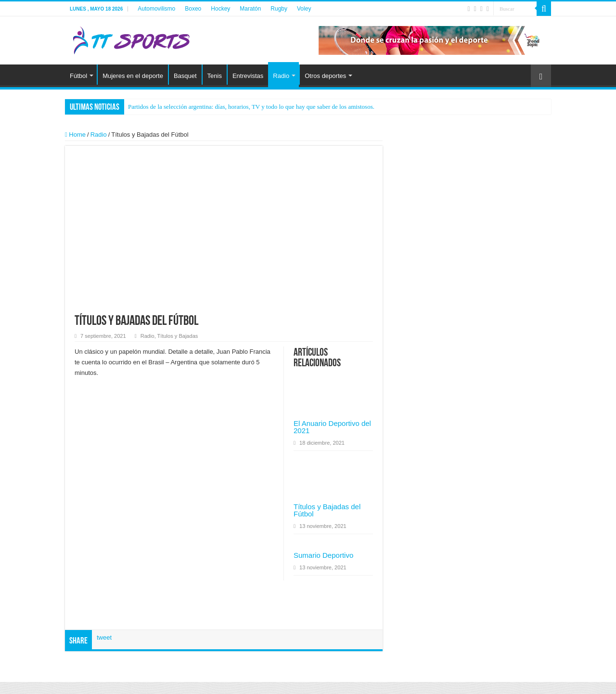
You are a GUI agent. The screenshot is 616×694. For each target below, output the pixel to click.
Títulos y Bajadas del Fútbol (327, 510)
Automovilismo (156, 9)
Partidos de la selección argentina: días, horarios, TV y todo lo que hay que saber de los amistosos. (251, 107)
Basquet (185, 76)
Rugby (279, 9)
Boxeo (193, 9)
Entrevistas (248, 76)
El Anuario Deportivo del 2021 (332, 427)
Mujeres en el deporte (133, 76)
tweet (104, 637)
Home (75, 135)
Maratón (250, 9)
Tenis (215, 76)
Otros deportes (325, 76)
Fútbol (78, 76)
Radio (281, 76)
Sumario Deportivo (323, 555)
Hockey (220, 9)
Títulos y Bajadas (178, 336)
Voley (304, 9)
